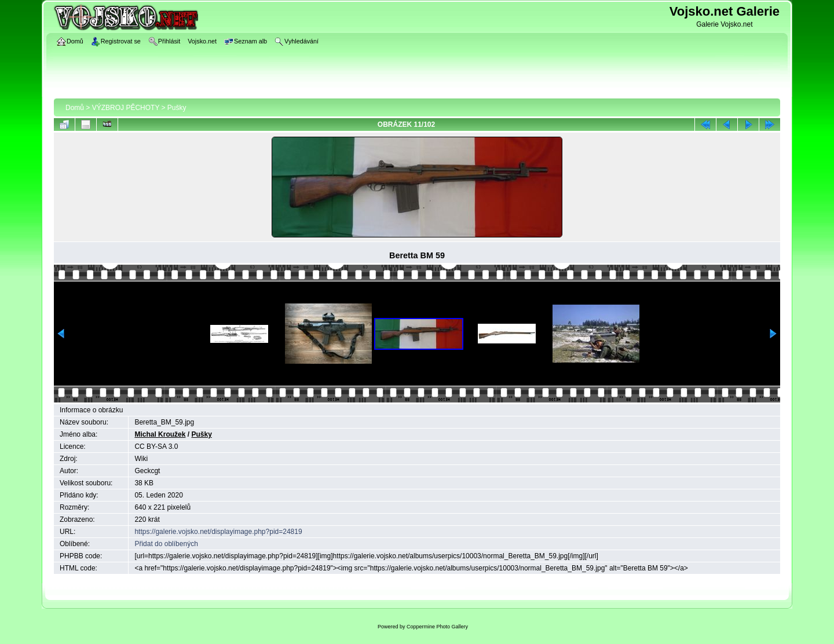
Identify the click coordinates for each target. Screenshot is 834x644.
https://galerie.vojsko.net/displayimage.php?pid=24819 (218, 532)
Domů (75, 108)
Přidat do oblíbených (166, 544)
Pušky (177, 108)
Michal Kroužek (160, 434)
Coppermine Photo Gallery (437, 627)
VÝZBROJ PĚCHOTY (126, 108)
